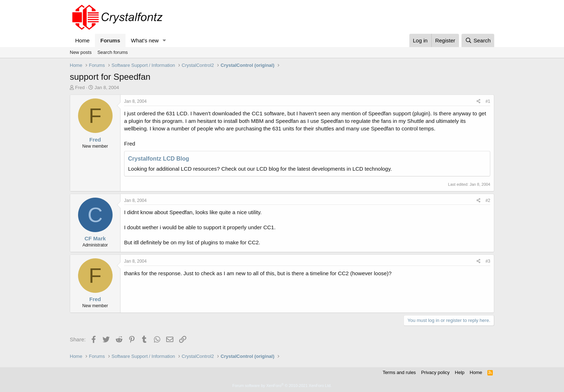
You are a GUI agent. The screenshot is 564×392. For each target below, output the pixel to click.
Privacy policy (435, 372)
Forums (110, 40)
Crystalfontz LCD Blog (159, 159)
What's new (145, 40)
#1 (488, 101)
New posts (81, 52)
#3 (488, 261)
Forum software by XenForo (282, 386)
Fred (80, 87)
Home (82, 40)
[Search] (478, 40)
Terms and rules (399, 372)
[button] (164, 40)
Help (460, 372)
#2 (488, 200)
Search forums (113, 52)
